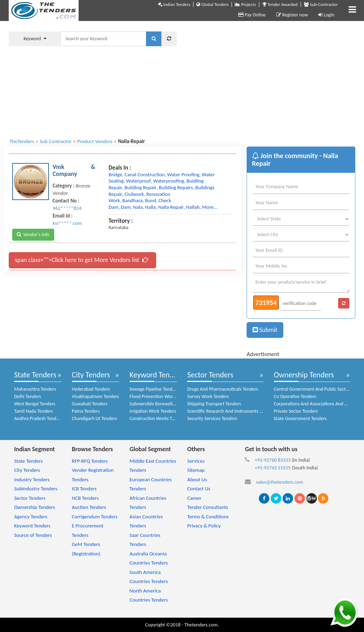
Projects (245, 4)
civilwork (134, 194)
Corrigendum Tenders (95, 517)
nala (138, 207)
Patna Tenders (86, 411)
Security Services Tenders (212, 418)
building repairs (176, 187)
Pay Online (252, 15)
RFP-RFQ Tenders (90, 461)
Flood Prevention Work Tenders (161, 396)
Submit (265, 330)
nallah (193, 207)
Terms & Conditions (208, 517)
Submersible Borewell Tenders (159, 404)
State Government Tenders (300, 418)
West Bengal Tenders (35, 404)
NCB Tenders (85, 498)
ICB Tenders (84, 489)
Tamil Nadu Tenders (33, 411)
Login (326, 15)
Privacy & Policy (204, 526)
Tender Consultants (208, 507)
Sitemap (196, 470)
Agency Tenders (31, 517)
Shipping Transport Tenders (214, 404)
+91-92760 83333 (273, 460)
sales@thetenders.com (280, 482)
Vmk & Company (74, 170)
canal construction (145, 175)
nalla (150, 207)
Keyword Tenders (156, 375)
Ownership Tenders (304, 375)
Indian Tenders (174, 4)
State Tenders (35, 375)
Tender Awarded (280, 4)
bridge (115, 175)
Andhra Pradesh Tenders (38, 418)
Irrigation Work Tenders (153, 411)
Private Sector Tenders (296, 411)
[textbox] (104, 39)
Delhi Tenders (27, 396)
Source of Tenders (33, 535)
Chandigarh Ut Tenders (94, 418)
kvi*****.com (67, 223)
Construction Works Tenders (157, 418)
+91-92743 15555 (273, 468)
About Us (197, 480)
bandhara (132, 200)
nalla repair (171, 207)
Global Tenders (212, 4)
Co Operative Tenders (295, 396)
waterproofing (169, 181)
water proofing (183, 175)
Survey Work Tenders (208, 396)
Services (196, 461)
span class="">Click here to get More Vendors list (81, 260)
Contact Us (199, 489)
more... (210, 207)
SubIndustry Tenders (36, 489)
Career (194, 498)
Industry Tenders (32, 480)
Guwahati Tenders (90, 404)
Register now (292, 15)
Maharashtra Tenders (35, 389)
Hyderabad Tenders (91, 389)
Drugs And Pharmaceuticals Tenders (223, 389)
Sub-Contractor (321, 4)
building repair (141, 187)
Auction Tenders (89, 507)
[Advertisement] (271, 79)
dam (126, 207)
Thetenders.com (201, 625)
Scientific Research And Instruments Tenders (231, 411)
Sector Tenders (210, 375)
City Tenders (91, 375)
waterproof (139, 181)
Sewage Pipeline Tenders (154, 389)
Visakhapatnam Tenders (96, 396)
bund (151, 200)
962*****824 (67, 208)
